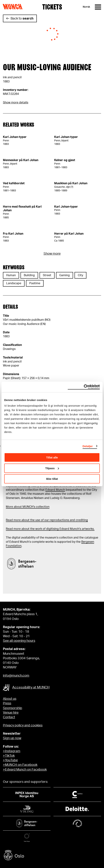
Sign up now (12, 738)
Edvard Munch (55, 490)
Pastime (35, 283)
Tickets (52, 7)
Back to (22, 19)
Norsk (86, 7)
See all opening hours (19, 641)
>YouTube (10, 760)
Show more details (16, 103)
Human (11, 275)
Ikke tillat (52, 479)
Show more (52, 254)
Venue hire (11, 713)
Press (7, 703)
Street (47, 275)
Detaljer (88, 446)
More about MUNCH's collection (28, 507)
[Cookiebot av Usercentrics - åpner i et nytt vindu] (84, 387)
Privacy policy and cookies (23, 726)
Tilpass (52, 468)
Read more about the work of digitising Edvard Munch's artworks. (50, 529)
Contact (9, 717)
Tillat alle (52, 457)
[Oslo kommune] (52, 856)
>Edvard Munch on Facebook (25, 770)
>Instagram (12, 751)
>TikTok (9, 756)
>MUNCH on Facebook (20, 765)
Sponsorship (13, 708)
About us (10, 699)
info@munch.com (16, 676)
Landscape (14, 283)
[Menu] (98, 7)
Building (29, 275)
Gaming (65, 275)
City (80, 275)
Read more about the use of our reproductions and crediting (47, 520)
